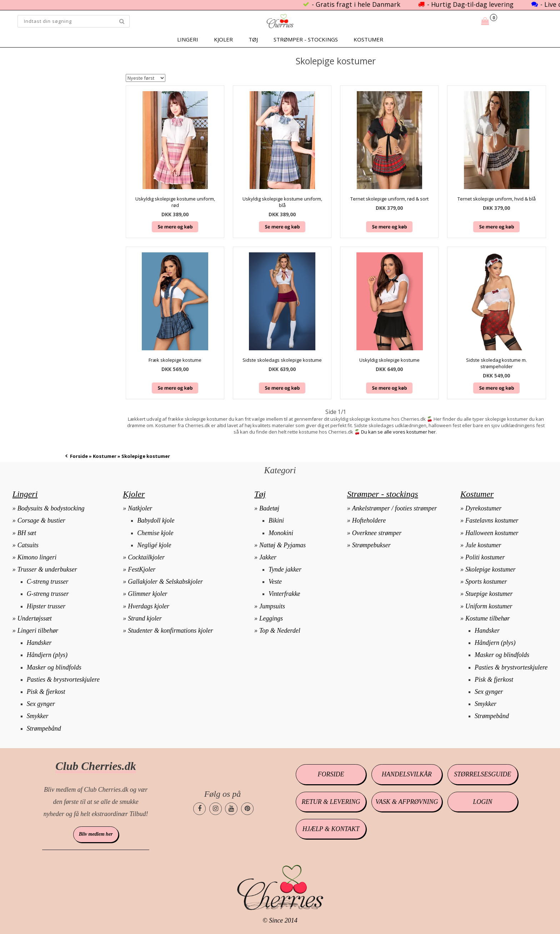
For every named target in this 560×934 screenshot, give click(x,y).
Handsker (39, 643)
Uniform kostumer (489, 606)
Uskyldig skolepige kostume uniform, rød (175, 202)
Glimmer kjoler (147, 594)
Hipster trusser (46, 606)
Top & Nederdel (280, 631)
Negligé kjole (154, 545)
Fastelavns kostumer (492, 520)
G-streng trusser (48, 594)
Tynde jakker (285, 569)
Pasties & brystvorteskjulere (63, 680)
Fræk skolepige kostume (175, 360)
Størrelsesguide (482, 774)
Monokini (281, 533)
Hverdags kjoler (149, 606)
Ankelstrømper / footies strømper (394, 508)
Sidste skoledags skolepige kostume (282, 360)
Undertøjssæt (35, 618)
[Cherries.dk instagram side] (216, 809)
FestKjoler (142, 569)
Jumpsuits (272, 606)
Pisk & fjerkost (46, 692)
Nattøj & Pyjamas (282, 545)
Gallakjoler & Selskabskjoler (165, 582)
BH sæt (27, 533)
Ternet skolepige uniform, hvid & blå (497, 199)
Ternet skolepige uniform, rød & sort (389, 199)
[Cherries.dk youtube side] (231, 809)
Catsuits (28, 545)
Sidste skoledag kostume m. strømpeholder (496, 363)
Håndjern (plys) (47, 655)
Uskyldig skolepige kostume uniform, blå (282, 202)
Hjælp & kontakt (331, 829)
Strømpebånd (44, 728)
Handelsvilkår (407, 774)
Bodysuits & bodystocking (51, 508)
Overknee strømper (377, 533)
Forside (79, 456)
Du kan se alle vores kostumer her (398, 432)
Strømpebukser (371, 545)
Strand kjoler (145, 618)
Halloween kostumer (492, 533)
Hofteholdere (369, 520)
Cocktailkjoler (146, 557)
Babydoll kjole (156, 520)
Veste (275, 582)
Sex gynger (41, 704)
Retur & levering (331, 802)
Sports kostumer (486, 582)
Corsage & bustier (41, 520)
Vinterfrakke (284, 594)
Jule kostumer (483, 545)
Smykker (38, 716)
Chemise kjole (155, 533)
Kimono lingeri (37, 557)
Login (482, 802)
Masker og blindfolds (54, 667)
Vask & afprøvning (407, 802)
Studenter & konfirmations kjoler (170, 631)
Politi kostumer (485, 557)
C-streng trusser (48, 582)
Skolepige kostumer (490, 569)
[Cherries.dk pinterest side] (247, 809)
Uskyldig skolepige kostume (389, 360)
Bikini (276, 520)
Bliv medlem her (96, 834)
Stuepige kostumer (489, 594)
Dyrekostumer (483, 508)
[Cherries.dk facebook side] (199, 809)
